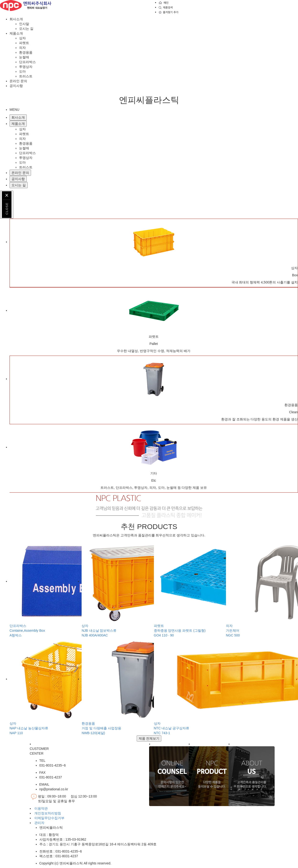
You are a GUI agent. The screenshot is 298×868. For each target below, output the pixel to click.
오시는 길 (26, 29)
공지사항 (16, 86)
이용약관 (41, 808)
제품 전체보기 (149, 738)
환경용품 (26, 52)
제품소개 (16, 33)
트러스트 (26, 76)
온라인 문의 (18, 81)
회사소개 (16, 19)
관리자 (39, 823)
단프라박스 (27, 62)
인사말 (24, 24)
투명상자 (26, 67)
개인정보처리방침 (48, 813)
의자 (22, 48)
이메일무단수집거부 (49, 818)
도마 (22, 71)
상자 (22, 38)
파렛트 (24, 43)
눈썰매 (24, 57)
